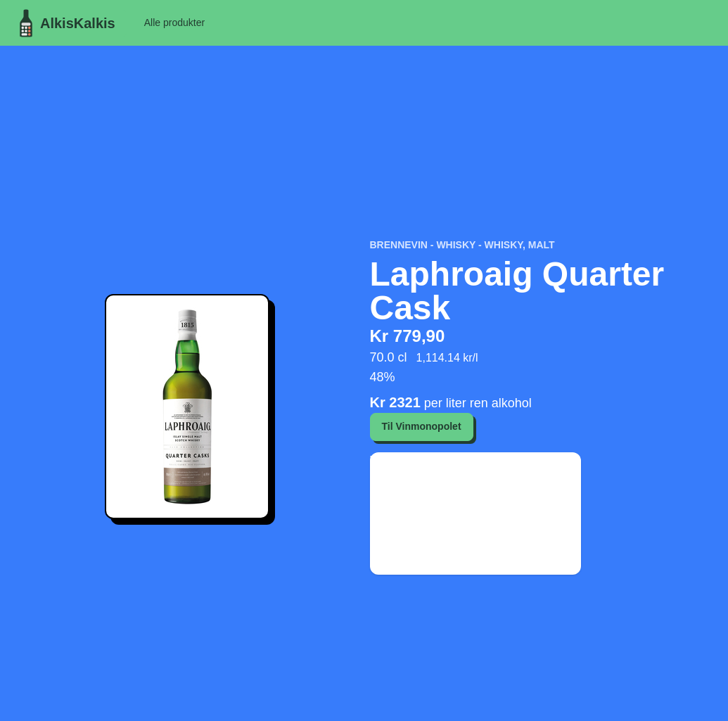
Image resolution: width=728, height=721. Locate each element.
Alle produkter (174, 23)
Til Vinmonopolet (422, 426)
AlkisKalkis (64, 23)
